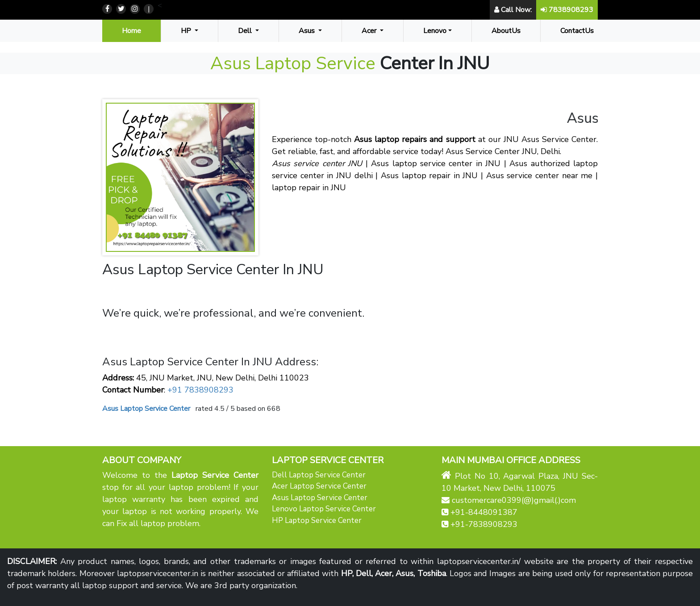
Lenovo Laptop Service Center (324, 509)
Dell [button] (246, 31)
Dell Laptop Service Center (319, 475)
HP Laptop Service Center (317, 520)
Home (133, 30)
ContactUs (577, 31)
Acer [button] (370, 31)
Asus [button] (308, 31)
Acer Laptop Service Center (319, 486)
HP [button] (187, 31)
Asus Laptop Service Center (320, 498)
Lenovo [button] (435, 31)
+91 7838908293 (199, 390)
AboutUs (506, 31)
